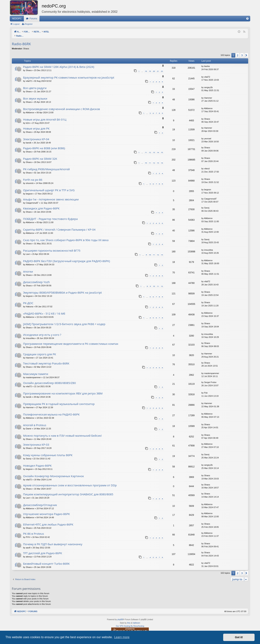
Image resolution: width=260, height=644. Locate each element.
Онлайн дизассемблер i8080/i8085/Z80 (49, 379)
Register (29, 24)
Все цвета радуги (35, 84)
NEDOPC (17, 19)
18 (146, 67)
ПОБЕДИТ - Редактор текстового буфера (50, 215)
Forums (33, 19)
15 (162, 148)
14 (158, 148)
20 (154, 67)
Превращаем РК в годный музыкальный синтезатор (59, 400)
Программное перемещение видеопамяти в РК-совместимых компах (71, 340)
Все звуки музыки (35, 94)
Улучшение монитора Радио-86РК (46, 510)
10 (146, 159)
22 (162, 67)
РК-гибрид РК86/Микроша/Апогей (46, 165)
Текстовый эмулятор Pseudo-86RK (46, 359)
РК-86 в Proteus (34, 530)
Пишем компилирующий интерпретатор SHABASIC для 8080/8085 (68, 490)
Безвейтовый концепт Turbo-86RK (46, 560)
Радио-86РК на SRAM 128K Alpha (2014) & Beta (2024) (59, 63)
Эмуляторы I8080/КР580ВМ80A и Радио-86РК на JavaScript (62, 289)
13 (154, 148)
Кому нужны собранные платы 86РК (48, 451)
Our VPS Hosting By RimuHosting (130, 622)
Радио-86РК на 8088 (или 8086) (44, 144)
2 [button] (238, 51)
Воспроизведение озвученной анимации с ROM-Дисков (62, 105)
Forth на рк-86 (33, 176)
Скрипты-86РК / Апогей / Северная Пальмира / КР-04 (59, 226)
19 (150, 67)
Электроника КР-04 (36, 135)
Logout (16, 24)
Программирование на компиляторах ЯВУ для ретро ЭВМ (63, 389)
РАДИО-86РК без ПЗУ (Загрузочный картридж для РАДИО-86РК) (67, 257)
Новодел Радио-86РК (37, 462)
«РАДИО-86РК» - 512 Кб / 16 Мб (44, 310)
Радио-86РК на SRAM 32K (40, 155)
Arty (129, 619)
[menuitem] (247, 19)
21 (158, 67)
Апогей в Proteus (35, 421)
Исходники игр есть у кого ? (42, 331)
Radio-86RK (21, 40)
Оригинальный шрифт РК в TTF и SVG (49, 186)
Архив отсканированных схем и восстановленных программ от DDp (70, 481)
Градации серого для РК (40, 350)
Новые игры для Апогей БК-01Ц (45, 115)
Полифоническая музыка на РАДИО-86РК (51, 410)
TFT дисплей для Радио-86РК (43, 549)
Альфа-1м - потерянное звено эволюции (51, 195)
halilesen (136, 619)
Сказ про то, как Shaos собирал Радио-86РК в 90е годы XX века (66, 236)
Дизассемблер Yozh (36, 278)
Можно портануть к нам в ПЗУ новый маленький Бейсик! (62, 432)
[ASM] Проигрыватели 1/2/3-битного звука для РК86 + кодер (64, 320)
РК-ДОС (28, 299)
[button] (246, 51)
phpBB (120, 616)
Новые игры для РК (36, 124)
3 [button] (242, 51)
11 (146, 148)
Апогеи (28, 268)
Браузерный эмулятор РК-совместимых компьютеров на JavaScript (69, 73)
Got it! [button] (239, 637)
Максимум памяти (36, 370)
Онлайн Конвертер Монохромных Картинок (54, 472)
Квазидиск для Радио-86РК (41, 204)
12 (150, 148)
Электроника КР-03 (36, 441)
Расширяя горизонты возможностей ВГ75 (52, 247)
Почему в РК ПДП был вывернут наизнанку (53, 540)
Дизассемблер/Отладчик (40, 501)
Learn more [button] (122, 637)
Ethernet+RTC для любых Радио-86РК (48, 520)
